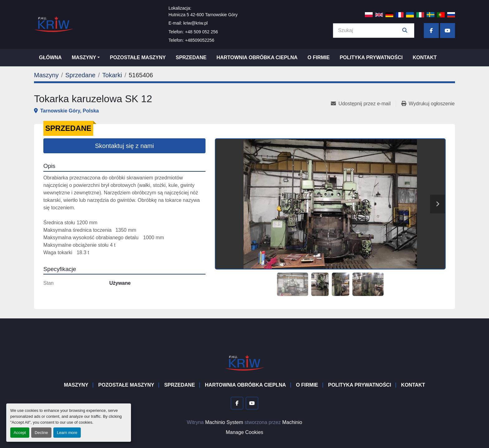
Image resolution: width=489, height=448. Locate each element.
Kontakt (425, 57)
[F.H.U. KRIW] (244, 362)
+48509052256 (200, 40)
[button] (86, 58)
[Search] (369, 31)
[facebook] (431, 31)
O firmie (319, 57)
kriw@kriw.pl (196, 23)
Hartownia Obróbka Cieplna (257, 57)
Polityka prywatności (371, 57)
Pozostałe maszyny (138, 57)
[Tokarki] (112, 75)
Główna (50, 57)
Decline (41, 433)
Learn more (67, 433)
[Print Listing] (428, 104)
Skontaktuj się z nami (125, 146)
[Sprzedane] (80, 75)
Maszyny (84, 57)
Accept (20, 433)
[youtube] (448, 31)
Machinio (292, 422)
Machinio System (224, 422)
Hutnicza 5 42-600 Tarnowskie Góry (203, 15)
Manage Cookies (244, 432)
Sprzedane (191, 57)
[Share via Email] (363, 104)
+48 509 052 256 (201, 32)
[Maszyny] (46, 75)
